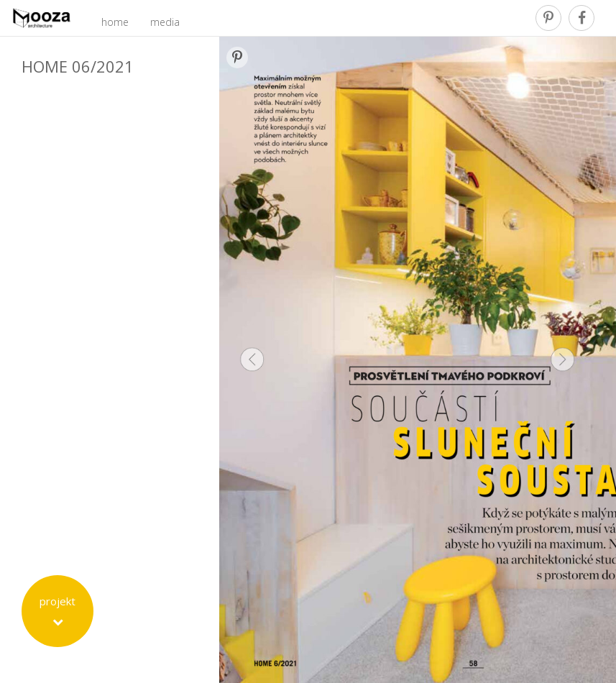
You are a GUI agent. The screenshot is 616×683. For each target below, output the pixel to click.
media (165, 22)
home (115, 22)
